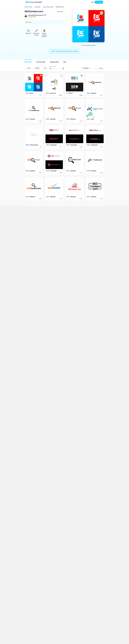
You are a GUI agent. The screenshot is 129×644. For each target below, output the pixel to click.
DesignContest (34, 2)
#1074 (88, 197)
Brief (65, 62)
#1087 (48, 145)
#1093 (48, 119)
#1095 (27, 119)
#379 (27, 93)
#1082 (48, 171)
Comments (41, 62)
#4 (67, 93)
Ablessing (93, 93)
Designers (54, 62)
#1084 (89, 145)
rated (45, 68)
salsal (92, 119)
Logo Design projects (48, 7)
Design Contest (28, 7)
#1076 (48, 197)
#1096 (88, 93)
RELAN (71, 93)
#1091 (68, 119)
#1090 (89, 119)
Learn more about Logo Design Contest (65, 51)
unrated (29, 68)
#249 (48, 93)
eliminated (37, 68)
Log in (92, 2)
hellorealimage (34, 145)
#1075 (68, 197)
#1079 (68, 171)
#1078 (88, 171)
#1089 (27, 145)
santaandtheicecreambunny (36, 15)
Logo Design (37, 7)
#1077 (27, 197)
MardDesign (53, 145)
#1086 (68, 145)
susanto (94, 45)
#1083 (27, 171)
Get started (99, 2)
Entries (28, 62)
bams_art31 (53, 93)
